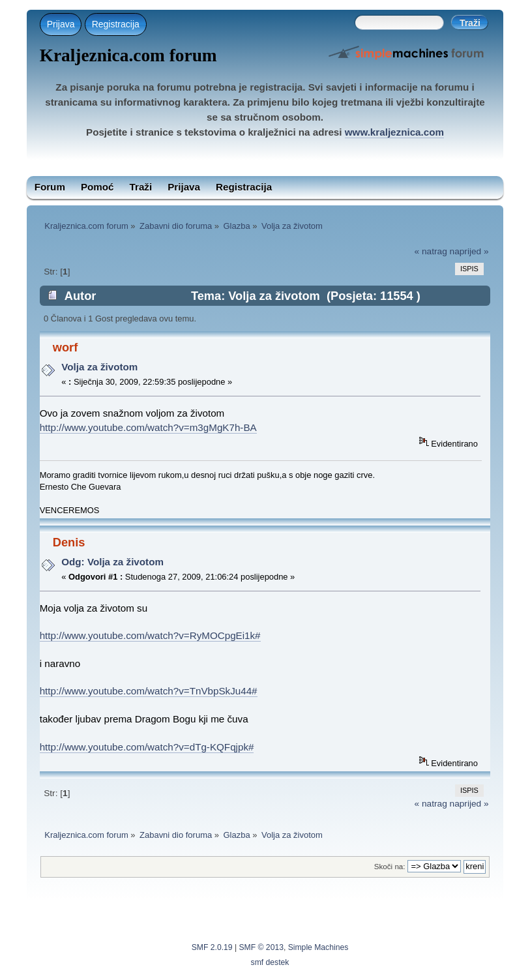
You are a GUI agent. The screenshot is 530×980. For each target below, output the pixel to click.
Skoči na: (390, 866)
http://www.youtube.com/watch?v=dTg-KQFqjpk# (147, 747)
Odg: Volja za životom (112, 562)
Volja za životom (99, 367)
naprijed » (469, 251)
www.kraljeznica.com (394, 132)
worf (66, 347)
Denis (69, 542)
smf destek (270, 962)
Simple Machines (318, 947)
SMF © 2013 (261, 947)
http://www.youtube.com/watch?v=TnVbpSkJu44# (149, 691)
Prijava (61, 24)
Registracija (116, 24)
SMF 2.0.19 (212, 947)
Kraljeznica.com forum (128, 55)
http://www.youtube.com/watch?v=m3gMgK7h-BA (148, 427)
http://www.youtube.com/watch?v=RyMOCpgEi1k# (150, 635)
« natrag (431, 251)
